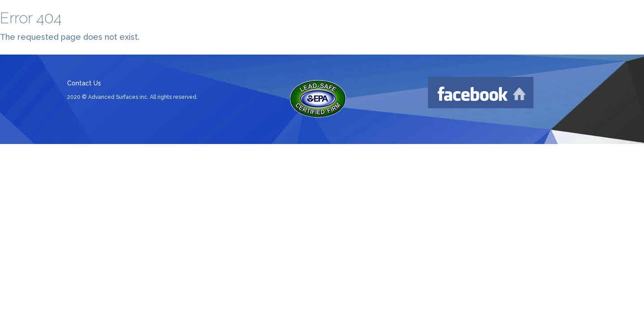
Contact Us (84, 83)
